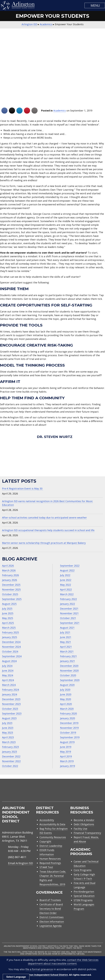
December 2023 (11, 699)
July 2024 (7, 666)
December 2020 (69, 666)
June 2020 (66, 694)
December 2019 (69, 723)
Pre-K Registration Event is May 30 (23, 489)
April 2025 (8, 623)
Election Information (52, 922)
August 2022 (67, 570)
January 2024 (10, 694)
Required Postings (50, 863)
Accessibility (47, 820)
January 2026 (10, 580)
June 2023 (8, 728)
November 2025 (11, 589)
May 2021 (65, 642)
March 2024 (9, 685)
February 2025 (10, 632)
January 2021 (67, 661)
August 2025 (9, 604)
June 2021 (66, 637)
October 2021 (68, 618)
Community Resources (53, 837)
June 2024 (8, 671)
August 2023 (9, 718)
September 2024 (12, 656)
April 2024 (8, 680)
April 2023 (8, 737)
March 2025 (9, 628)
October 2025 (10, 594)
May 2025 (8, 618)
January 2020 (67, 718)
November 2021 (69, 613)
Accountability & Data (52, 824)
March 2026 (9, 570)
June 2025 (8, 613)
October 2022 (10, 766)
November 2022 (11, 761)
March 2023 (9, 742)
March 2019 (67, 761)
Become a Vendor (84, 820)
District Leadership (51, 846)
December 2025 (11, 585)
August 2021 (67, 628)
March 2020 (67, 709)
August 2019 (67, 742)
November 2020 (69, 671)
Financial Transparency (87, 833)
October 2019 (68, 733)
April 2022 (66, 589)
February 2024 (10, 690)
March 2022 (67, 594)
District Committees (52, 917)
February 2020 (68, 713)
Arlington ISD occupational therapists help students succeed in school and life (48, 530)
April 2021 (66, 647)
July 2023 (7, 723)
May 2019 (65, 752)
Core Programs (83, 870)
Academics (60, 111)
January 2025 (10, 637)
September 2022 (70, 566)
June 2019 (66, 747)
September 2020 (70, 680)
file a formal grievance (39, 969)
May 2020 (65, 699)
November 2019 (69, 728)
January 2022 (67, 604)
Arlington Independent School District (45, 975)
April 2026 (8, 566)
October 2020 (68, 675)
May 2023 (8, 733)
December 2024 (11, 642)
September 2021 (70, 623)
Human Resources (50, 859)
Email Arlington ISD (21, 863)
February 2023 (10, 747)
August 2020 (67, 685)
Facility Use (80, 829)
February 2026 (10, 575)
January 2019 (67, 766)
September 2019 (70, 737)
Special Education (84, 896)
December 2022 (11, 756)
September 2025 (12, 599)
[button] (95, 5)
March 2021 (67, 651)
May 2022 (65, 585)
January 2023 (10, 752)
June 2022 (66, 580)
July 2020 (65, 690)
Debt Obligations (84, 824)
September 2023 (12, 713)
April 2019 (66, 756)
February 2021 (68, 656)
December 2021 (69, 609)
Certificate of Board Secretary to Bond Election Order (51, 909)
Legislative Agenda (51, 926)
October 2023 (10, 709)
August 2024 (9, 661)
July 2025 (7, 609)
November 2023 (11, 704)
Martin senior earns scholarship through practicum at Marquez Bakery (44, 543)
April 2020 (66, 704)
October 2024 (10, 651)
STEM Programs (83, 900)
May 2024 (8, 675)
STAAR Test (46, 867)
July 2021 (65, 632)
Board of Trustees (50, 900)
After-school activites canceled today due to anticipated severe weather (44, 518)
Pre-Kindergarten (84, 892)
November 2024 (11, 647)
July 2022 (65, 575)
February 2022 (68, 599)
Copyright (45, 841)
